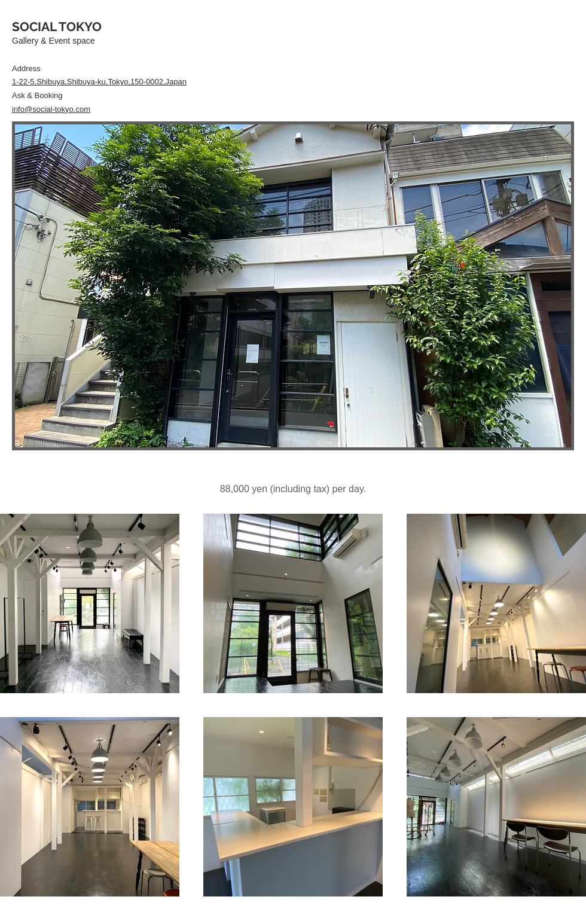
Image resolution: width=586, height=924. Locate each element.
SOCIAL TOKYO (57, 27)
